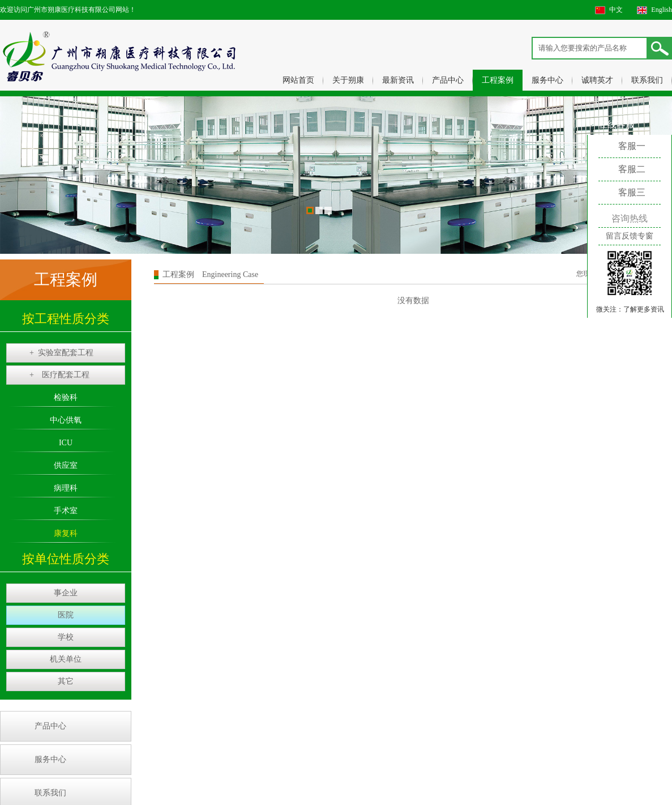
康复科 (66, 533)
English (662, 10)
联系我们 (647, 80)
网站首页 (298, 80)
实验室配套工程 (61, 353)
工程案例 (498, 80)
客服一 (632, 146)
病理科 (66, 488)
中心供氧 (66, 420)
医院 (66, 615)
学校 (66, 637)
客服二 (632, 169)
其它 (66, 681)
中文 (616, 10)
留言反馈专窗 (630, 236)
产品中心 (448, 80)
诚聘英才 (597, 80)
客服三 (632, 192)
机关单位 (66, 659)
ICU (66, 443)
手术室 (66, 511)
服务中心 (547, 80)
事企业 (66, 593)
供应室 (66, 465)
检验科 (66, 397)
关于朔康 (348, 80)
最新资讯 (398, 80)
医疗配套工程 (59, 375)
